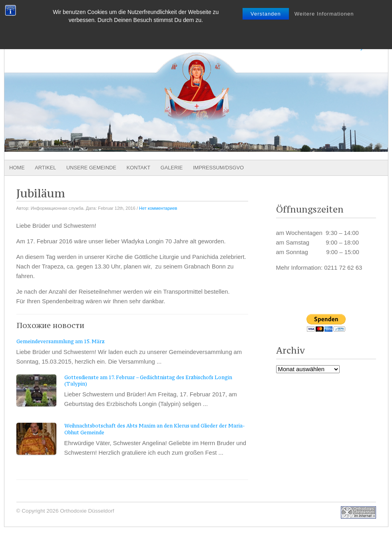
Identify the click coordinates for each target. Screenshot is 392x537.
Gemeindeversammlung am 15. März (61, 341)
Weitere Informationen (324, 14)
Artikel (45, 168)
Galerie (172, 168)
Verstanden (266, 14)
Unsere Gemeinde (91, 168)
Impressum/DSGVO (218, 168)
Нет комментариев (158, 208)
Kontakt (139, 168)
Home (17, 168)
